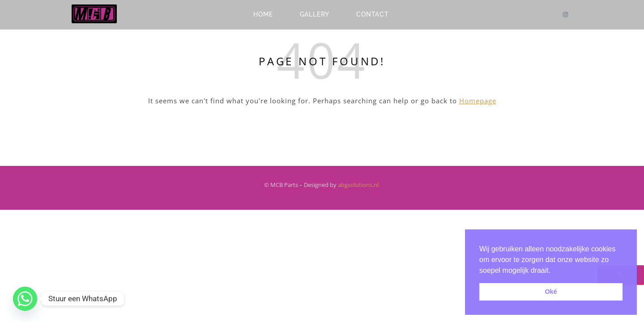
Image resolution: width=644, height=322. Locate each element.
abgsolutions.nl (359, 185)
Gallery (315, 14)
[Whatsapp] (25, 299)
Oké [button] (551, 292)
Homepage (478, 101)
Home (263, 14)
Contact (373, 14)
